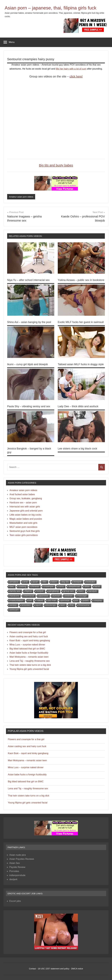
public (86, 600)
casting (23, 587)
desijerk (13, 879)
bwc (12, 587)
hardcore (15, 596)
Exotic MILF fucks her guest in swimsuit (81, 322)
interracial (29, 596)
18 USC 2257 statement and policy (54, 969)
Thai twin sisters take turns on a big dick (30, 665)
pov (76, 600)
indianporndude (17, 875)
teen (63, 605)
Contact (32, 969)
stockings (51, 605)
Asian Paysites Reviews (22, 859)
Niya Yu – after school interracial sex (28, 280)
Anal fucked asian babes (22, 494)
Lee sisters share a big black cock (77, 449)
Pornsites (14, 871)
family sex (15, 591)
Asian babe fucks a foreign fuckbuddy (29, 653)
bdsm (54, 582)
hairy (81, 591)
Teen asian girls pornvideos (24, 535)
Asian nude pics (18, 855)
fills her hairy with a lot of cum (71, 69)
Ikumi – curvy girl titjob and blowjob (27, 364)
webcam (14, 610)
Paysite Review (17, 867)
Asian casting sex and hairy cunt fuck (29, 636)
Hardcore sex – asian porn (23, 503)
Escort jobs (15, 901)
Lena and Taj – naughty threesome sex (30, 661)
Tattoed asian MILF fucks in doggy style (81, 364)
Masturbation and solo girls (23, 523)
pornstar (65, 600)
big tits (65, 582)
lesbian (69, 596)
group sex (69, 591)
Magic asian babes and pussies (26, 519)
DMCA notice (77, 969)
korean (57, 596)
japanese (44, 596)
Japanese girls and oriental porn (26, 511)
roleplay (98, 600)
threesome (84, 605)
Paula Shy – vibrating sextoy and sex (29, 406)
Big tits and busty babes (56, 165)
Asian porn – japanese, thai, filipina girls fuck (51, 8)
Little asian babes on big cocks (25, 515)
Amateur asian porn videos (21, 197)
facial (97, 587)
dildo (87, 587)
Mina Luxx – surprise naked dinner (27, 645)
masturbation (17, 600)
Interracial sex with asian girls (25, 507)
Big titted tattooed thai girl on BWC (27, 649)
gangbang (54, 591)
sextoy (13, 605)
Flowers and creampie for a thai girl (28, 632)
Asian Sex (15, 863)
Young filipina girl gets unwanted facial (29, 669)
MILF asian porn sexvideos (23, 527)
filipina (28, 591)
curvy (61, 587)
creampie (49, 587)
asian (35, 582)
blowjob (77, 582)
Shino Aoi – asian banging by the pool (29, 322)
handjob (93, 591)
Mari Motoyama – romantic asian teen (29, 657)
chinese (35, 587)
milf (30, 600)
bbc (45, 582)
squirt (38, 605)
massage (82, 596)
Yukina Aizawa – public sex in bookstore (81, 280)
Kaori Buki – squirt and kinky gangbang (30, 641)
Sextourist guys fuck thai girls (25, 531)
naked (40, 600)
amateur (14, 582)
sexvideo (26, 605)
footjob (40, 591)
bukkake (91, 582)
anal (26, 582)
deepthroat (74, 587)
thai (72, 605)
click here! (76, 76)
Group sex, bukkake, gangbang (26, 498)
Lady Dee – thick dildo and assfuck (78, 406)
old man (52, 600)
